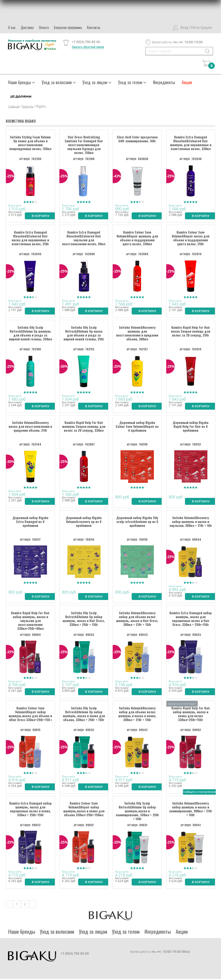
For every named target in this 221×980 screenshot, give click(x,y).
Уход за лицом (97, 83)
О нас (12, 27)
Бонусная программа (68, 27)
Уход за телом (132, 83)
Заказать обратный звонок (88, 47)
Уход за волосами (59, 83)
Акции (187, 83)
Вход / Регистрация (196, 27)
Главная (14, 107)
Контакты (94, 27)
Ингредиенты (164, 83)
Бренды (28, 107)
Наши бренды (21, 83)
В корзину (41, 216)
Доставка (27, 27)
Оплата (44, 27)
